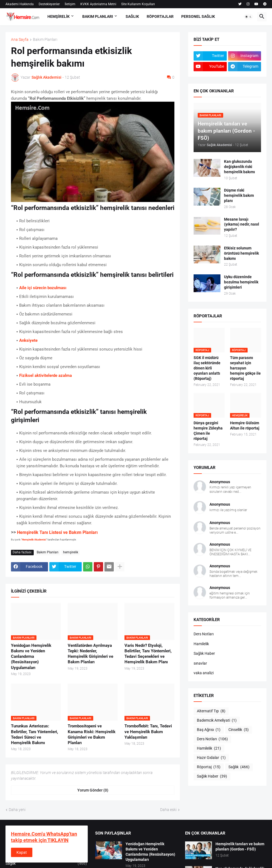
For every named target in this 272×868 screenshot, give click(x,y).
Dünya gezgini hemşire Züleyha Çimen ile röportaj (208, 431)
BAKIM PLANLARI (98, 16)
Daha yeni (17, 810)
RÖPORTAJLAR (160, 16)
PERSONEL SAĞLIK (198, 16)
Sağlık (239, 767)
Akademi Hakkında (20, 4)
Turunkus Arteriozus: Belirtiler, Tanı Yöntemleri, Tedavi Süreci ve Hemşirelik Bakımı (35, 734)
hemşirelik (71, 552)
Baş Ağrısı (209, 730)
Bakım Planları (45, 40)
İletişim (70, 4)
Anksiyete (28, 340)
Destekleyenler (49, 4)
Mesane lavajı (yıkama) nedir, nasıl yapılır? (242, 224)
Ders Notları (204, 634)
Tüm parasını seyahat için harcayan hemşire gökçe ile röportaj (245, 368)
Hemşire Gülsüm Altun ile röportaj (245, 426)
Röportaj (209, 767)
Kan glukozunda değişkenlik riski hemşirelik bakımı (240, 167)
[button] (248, 17)
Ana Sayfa (20, 40)
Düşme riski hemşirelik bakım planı (239, 195)
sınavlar (200, 663)
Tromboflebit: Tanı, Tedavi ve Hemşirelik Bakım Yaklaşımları (148, 732)
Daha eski (168, 810)
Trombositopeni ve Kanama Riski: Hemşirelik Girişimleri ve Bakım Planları (92, 734)
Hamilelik (201, 644)
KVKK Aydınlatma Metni (98, 4)
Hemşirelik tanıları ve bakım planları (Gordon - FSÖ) (240, 846)
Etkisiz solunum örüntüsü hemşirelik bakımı (241, 253)
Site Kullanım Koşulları (138, 4)
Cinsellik (239, 730)
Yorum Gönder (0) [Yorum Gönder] (93, 790)
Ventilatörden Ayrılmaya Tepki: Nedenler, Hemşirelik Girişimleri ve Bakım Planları (90, 654)
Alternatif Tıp (211, 711)
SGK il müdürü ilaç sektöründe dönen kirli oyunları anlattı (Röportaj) (207, 368)
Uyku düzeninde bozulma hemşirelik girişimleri (241, 282)
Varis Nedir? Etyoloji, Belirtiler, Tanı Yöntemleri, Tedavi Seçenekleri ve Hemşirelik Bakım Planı (148, 654)
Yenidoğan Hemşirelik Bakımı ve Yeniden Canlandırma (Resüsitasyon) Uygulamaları (31, 657)
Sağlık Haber (204, 653)
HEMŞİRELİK (59, 16)
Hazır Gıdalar (211, 758)
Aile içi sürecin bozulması (43, 288)
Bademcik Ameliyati (217, 721)
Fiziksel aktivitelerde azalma (46, 375)
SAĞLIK (132, 16)
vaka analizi (204, 673)
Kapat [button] (22, 852)
